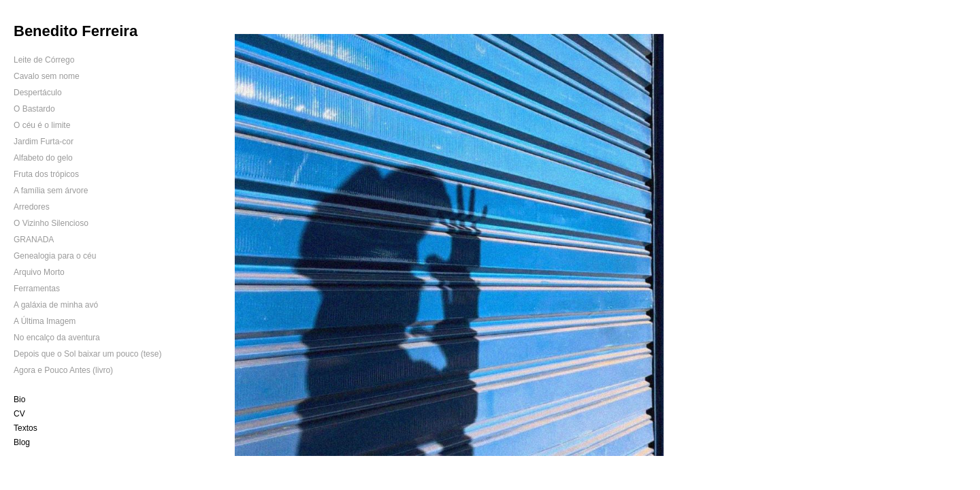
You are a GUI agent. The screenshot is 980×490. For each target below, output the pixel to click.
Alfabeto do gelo (43, 158)
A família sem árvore (51, 191)
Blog (22, 442)
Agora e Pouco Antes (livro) (63, 370)
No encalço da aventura (57, 338)
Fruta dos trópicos (46, 174)
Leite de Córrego (44, 60)
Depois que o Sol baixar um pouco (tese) (87, 354)
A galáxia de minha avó (56, 305)
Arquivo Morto (39, 272)
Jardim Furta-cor (44, 142)
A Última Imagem (45, 321)
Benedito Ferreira (76, 31)
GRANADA (34, 240)
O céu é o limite (42, 125)
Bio (19, 399)
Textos (26, 428)
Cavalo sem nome (47, 76)
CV (19, 414)
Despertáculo (38, 93)
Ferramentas (37, 289)
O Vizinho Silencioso (51, 223)
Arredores (32, 207)
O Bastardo (34, 109)
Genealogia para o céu (55, 256)
